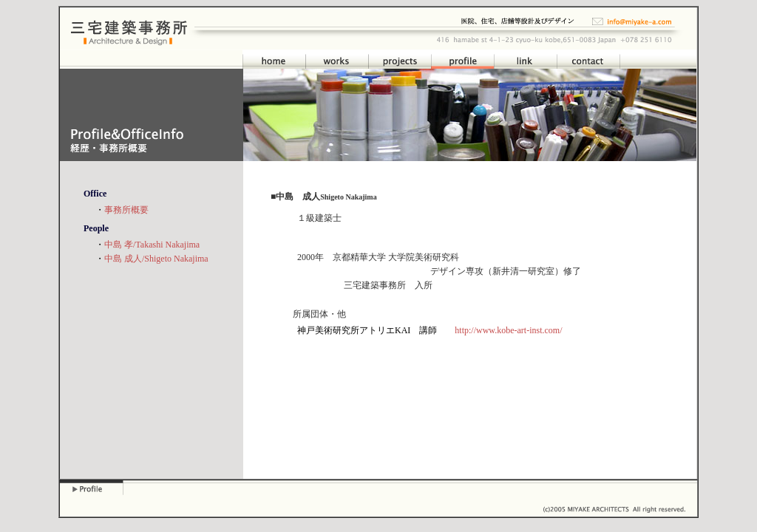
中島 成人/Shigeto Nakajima (156, 259)
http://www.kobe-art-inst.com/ (508, 330)
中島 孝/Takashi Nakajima (152, 245)
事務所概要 (126, 210)
